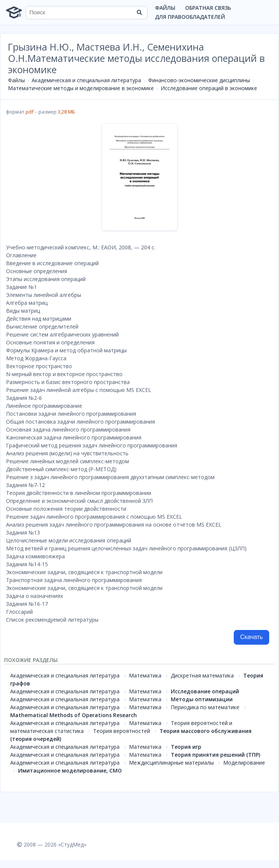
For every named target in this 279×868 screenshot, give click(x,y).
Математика (145, 675)
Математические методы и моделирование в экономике (81, 88)
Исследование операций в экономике (209, 88)
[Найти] (139, 12)
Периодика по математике (205, 707)
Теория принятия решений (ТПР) (215, 755)
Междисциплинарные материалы (171, 763)
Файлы (165, 8)
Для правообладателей (190, 17)
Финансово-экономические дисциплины (199, 80)
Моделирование (244, 763)
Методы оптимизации (202, 699)
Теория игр (186, 747)
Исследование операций (205, 691)
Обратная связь (208, 8)
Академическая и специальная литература (86, 80)
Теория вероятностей (122, 731)
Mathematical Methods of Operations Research (74, 715)
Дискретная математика (202, 675)
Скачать (251, 637)
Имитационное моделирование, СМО (70, 770)
